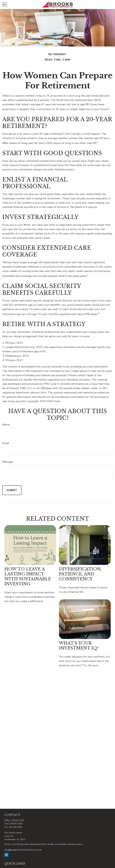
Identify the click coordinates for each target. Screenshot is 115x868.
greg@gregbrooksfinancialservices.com (23, 850)
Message (8, 462)
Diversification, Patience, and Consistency (80, 574)
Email (6, 443)
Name (6, 425)
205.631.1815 (18, 820)
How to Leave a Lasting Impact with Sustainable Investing (28, 576)
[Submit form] (12, 490)
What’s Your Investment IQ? (79, 646)
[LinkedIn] (6, 855)
